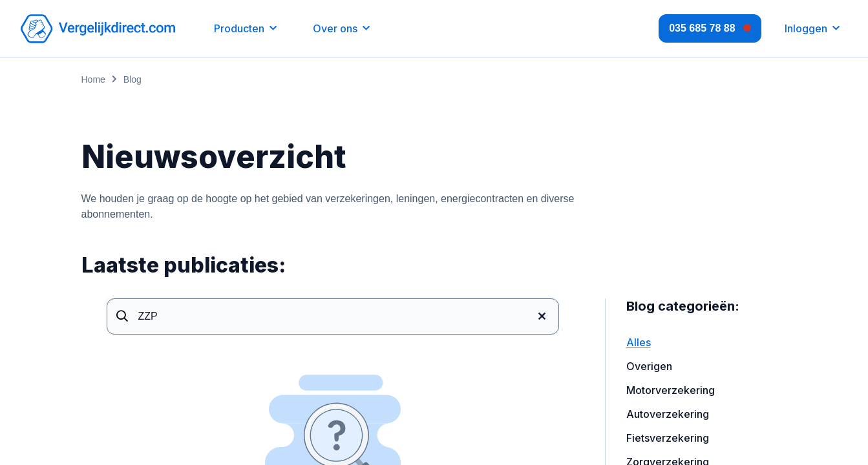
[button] (245, 28)
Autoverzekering (668, 414)
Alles (639, 342)
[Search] (122, 316)
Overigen (649, 366)
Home (93, 79)
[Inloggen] (812, 28)
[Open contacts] (710, 28)
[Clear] (542, 316)
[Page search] (333, 316)
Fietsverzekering (668, 438)
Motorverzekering (671, 390)
